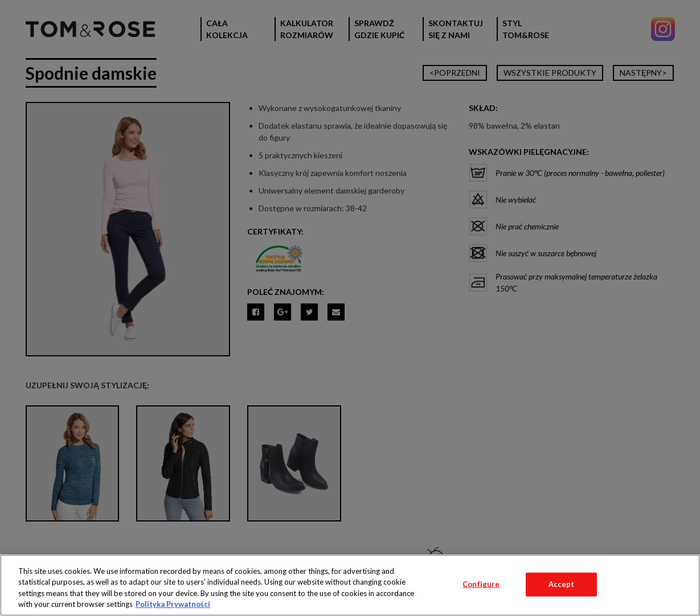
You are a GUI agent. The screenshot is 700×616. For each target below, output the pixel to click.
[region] (350, 585)
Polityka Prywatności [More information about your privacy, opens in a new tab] (173, 604)
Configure (481, 584)
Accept (562, 584)
